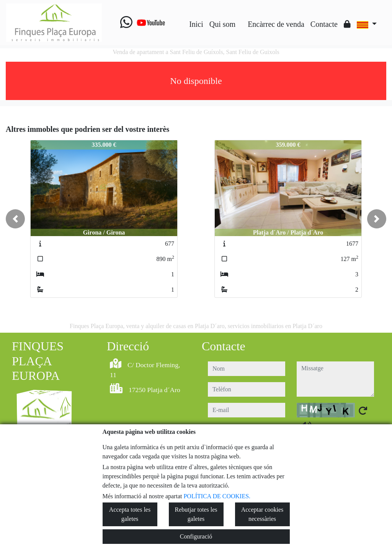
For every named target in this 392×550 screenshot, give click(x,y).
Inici (196, 24)
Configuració (196, 536)
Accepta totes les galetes (130, 514)
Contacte (324, 24)
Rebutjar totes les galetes (196, 514)
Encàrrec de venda (276, 24)
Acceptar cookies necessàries (262, 514)
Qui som (222, 24)
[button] (15, 219)
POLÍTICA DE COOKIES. (217, 496)
